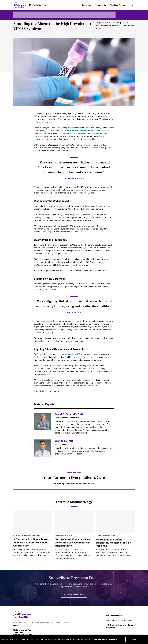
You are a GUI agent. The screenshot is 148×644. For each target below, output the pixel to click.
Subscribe (102, 5)
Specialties (86, 5)
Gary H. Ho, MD (73, 356)
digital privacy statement (106, 639)
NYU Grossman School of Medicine (120, 620)
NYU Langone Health (114, 616)
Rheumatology (20, 19)
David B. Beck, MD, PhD (44, 128)
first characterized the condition (88, 134)
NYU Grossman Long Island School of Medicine (120, 626)
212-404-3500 (19, 632)
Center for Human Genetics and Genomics (84, 131)
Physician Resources (119, 5)
